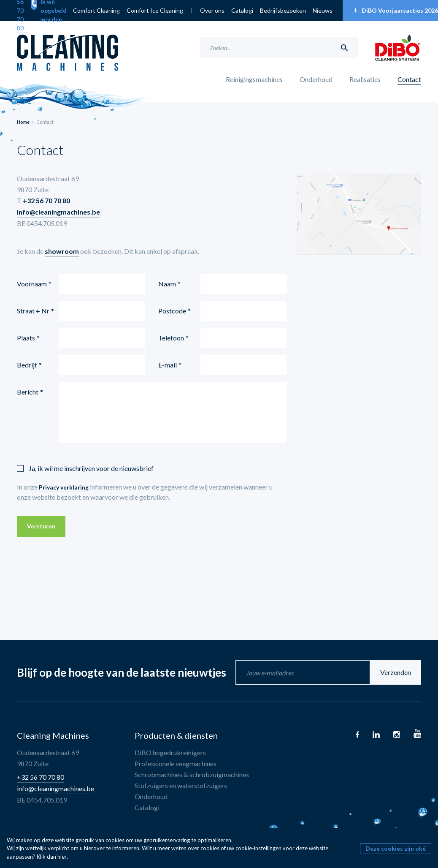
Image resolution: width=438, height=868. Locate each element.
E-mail (168, 365)
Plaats (26, 338)
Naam (167, 284)
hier (62, 857)
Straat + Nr (33, 311)
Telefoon (171, 338)
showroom (62, 251)
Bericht (28, 392)
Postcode (172, 311)
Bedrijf (27, 365)
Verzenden (396, 672)
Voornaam (32, 284)
